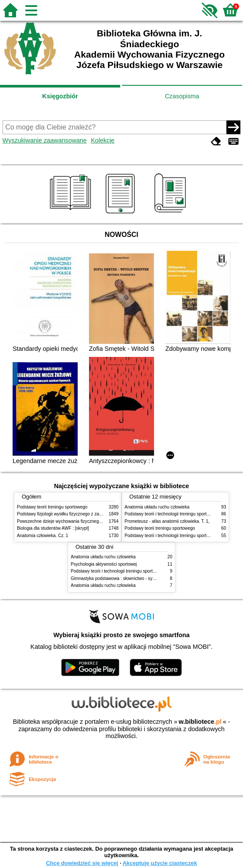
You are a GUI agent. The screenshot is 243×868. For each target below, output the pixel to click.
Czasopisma (182, 96)
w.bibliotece (200, 722)
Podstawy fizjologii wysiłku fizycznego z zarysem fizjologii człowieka (82, 514)
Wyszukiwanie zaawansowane (45, 140)
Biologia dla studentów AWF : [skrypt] (53, 528)
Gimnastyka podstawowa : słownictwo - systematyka (121, 578)
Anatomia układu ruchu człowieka (157, 507)
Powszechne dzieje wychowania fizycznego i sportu (67, 521)
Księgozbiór (60, 96)
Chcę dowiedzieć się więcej (82, 863)
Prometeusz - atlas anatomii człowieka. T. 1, (167, 521)
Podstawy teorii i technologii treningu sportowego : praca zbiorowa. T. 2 (140, 571)
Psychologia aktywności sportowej (104, 564)
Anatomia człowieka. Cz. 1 (43, 536)
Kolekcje (102, 140)
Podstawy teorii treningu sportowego (52, 507)
